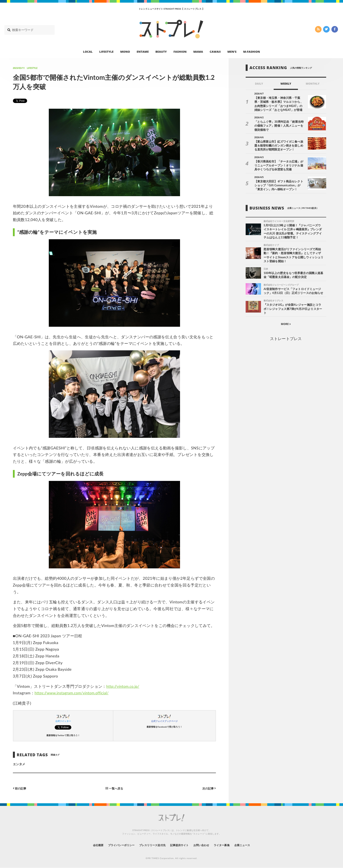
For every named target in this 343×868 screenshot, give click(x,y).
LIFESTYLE (106, 52)
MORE (286, 330)
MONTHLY (313, 84)
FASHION (180, 52)
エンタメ (19, 764)
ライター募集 (230, 845)
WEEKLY (286, 84)
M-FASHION (252, 52)
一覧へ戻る (114, 788)
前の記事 (20, 788)
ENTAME (143, 52)
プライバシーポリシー (113, 845)
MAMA (198, 52)
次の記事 (209, 788)
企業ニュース (254, 845)
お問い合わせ (206, 845)
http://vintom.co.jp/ (124, 686)
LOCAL (88, 52)
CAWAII (215, 52)
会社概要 (86, 845)
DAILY (259, 84)
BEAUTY (161, 52)
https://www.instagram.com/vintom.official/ (74, 693)
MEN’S (232, 52)
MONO (125, 52)
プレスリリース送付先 (149, 845)
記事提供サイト (181, 845)
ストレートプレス (286, 344)
